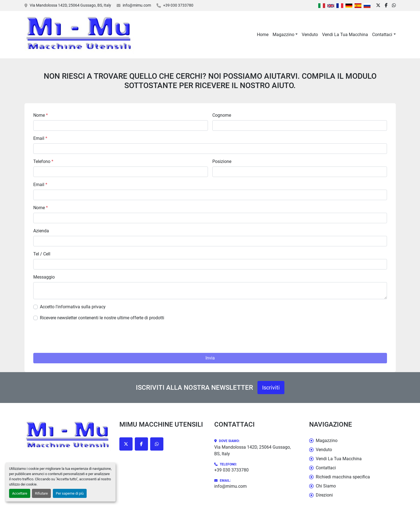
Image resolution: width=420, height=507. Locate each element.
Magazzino (283, 35)
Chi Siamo (326, 486)
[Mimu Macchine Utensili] (68, 436)
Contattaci (382, 35)
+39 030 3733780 (178, 5)
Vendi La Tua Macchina (345, 35)
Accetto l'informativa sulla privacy (73, 307)
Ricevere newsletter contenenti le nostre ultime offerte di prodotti (102, 318)
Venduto (310, 35)
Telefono (43, 161)
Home (263, 35)
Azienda (41, 231)
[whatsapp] (394, 6)
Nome (41, 115)
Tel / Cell (42, 254)
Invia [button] (210, 358)
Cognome (222, 115)
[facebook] (386, 6)
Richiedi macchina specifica (343, 477)
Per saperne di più (70, 493)
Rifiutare (41, 493)
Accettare (20, 493)
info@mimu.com (137, 5)
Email (40, 138)
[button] (285, 35)
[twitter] (378, 6)
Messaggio (44, 277)
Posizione (222, 161)
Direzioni (324, 495)
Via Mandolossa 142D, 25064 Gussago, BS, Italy (70, 5)
